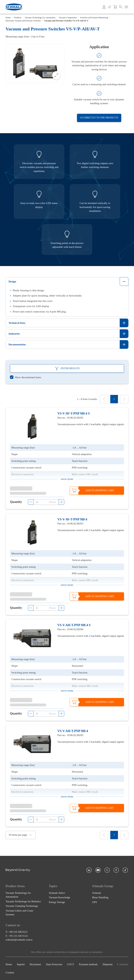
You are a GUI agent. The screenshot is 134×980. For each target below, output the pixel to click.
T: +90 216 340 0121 (17, 932)
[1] (114, 399)
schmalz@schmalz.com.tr (19, 940)
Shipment (108, 964)
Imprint (21, 964)
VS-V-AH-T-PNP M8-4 (73, 731)
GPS (95, 902)
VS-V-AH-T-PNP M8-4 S (74, 625)
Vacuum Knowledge (59, 897)
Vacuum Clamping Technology (22, 906)
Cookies (10, 973)
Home (8, 18)
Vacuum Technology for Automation (40, 18)
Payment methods (88, 964)
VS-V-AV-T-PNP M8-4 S (74, 413)
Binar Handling (100, 897)
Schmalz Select (57, 893)
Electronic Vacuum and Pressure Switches (23, 21)
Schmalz (97, 893)
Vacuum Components (68, 18)
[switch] (26, 377)
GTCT (71, 964)
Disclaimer (35, 964)
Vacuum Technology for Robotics (23, 901)
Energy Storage (57, 902)
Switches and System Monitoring (94, 18)
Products (18, 18)
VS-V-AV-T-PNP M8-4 (72, 519)
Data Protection (54, 964)
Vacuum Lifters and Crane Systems (19, 912)
